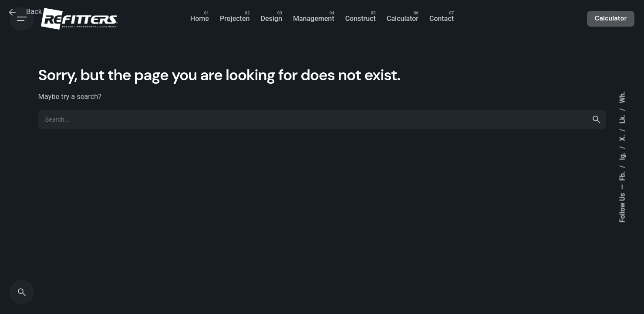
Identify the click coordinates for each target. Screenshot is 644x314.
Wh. (622, 97)
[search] (597, 119)
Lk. (622, 118)
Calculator (611, 18)
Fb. (622, 175)
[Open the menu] (22, 19)
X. (622, 137)
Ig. (622, 155)
